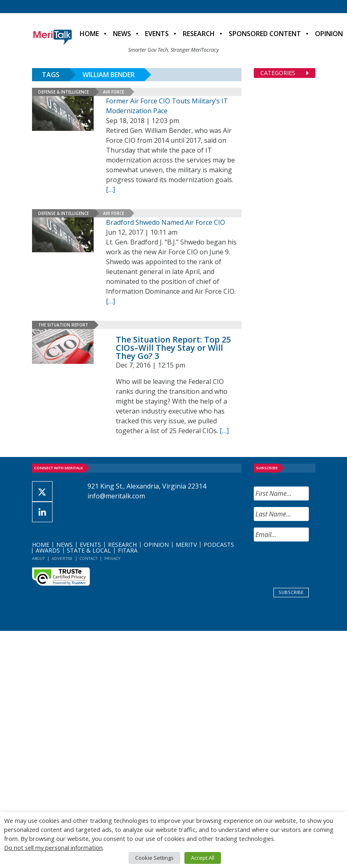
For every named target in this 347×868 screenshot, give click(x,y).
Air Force (114, 92)
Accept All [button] (203, 858)
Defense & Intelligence (63, 92)
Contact (88, 558)
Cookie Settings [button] (154, 858)
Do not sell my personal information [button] (53, 847)
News (122, 34)
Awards (48, 550)
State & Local (89, 550)
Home (89, 34)
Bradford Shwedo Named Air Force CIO (165, 222)
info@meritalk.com (116, 496)
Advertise (62, 558)
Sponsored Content (265, 34)
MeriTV (186, 545)
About (38, 558)
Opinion (156, 545)
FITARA (128, 550)
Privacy (112, 558)
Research (199, 34)
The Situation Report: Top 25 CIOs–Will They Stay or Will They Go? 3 (173, 348)
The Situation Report (63, 325)
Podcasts (219, 545)
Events (157, 34)
